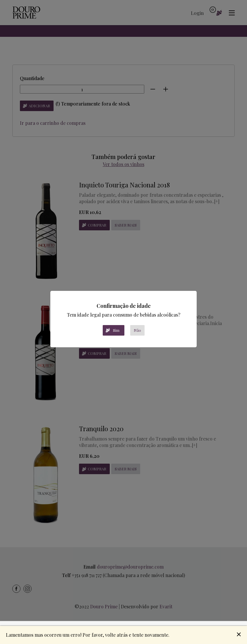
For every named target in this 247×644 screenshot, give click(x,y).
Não (137, 330)
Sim (116, 330)
